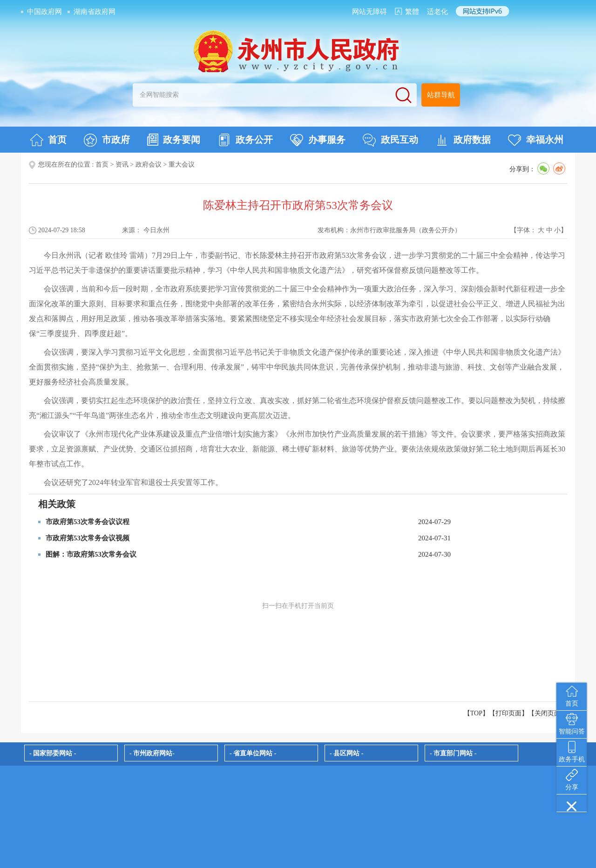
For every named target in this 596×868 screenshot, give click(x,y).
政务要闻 (174, 140)
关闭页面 (548, 713)
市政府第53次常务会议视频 (88, 538)
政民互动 (390, 140)
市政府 (107, 140)
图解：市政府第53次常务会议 (91, 554)
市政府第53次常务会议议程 (88, 522)
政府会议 (149, 165)
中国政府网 (44, 12)
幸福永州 (536, 140)
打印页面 (508, 713)
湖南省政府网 (95, 12)
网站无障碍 (369, 12)
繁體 (412, 12)
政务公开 (245, 140)
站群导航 (441, 95)
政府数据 (463, 140)
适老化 (437, 12)
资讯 (122, 165)
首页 (48, 140)
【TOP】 (476, 713)
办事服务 (318, 140)
